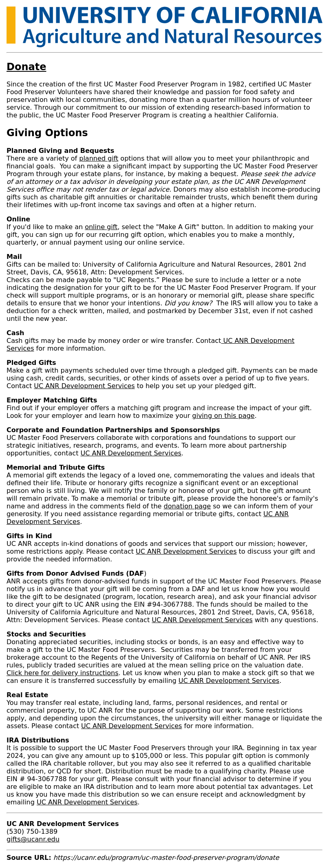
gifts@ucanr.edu (33, 839)
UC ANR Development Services (84, 386)
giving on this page (223, 416)
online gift (101, 227)
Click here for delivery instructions (62, 673)
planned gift (99, 158)
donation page (188, 506)
